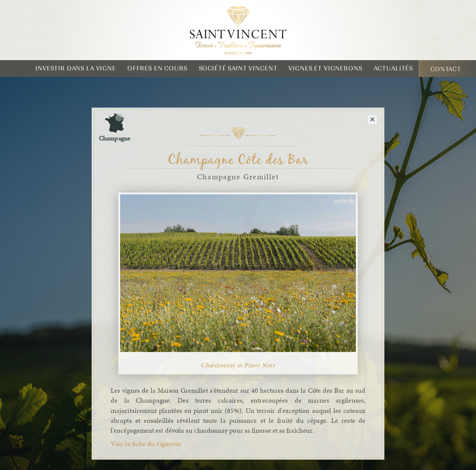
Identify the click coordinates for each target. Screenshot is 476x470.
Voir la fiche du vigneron (146, 444)
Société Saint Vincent (238, 68)
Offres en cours (157, 68)
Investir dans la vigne (76, 68)
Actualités (393, 68)
